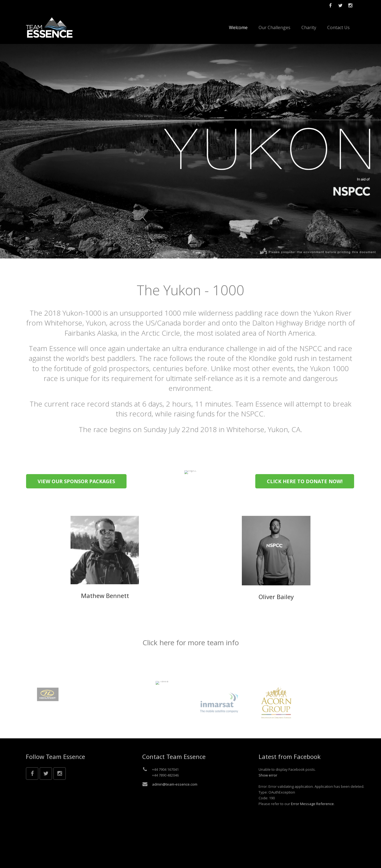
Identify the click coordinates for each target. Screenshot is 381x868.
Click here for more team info (191, 642)
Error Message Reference (312, 804)
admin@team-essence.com (175, 784)
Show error (268, 775)
